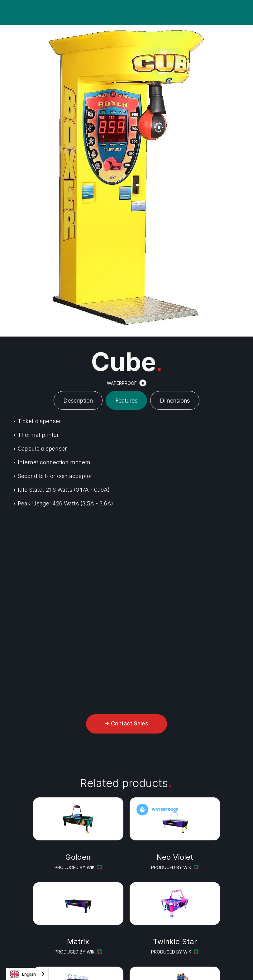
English (23, 974)
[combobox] (27, 974)
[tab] (78, 400)
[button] (6, 12)
